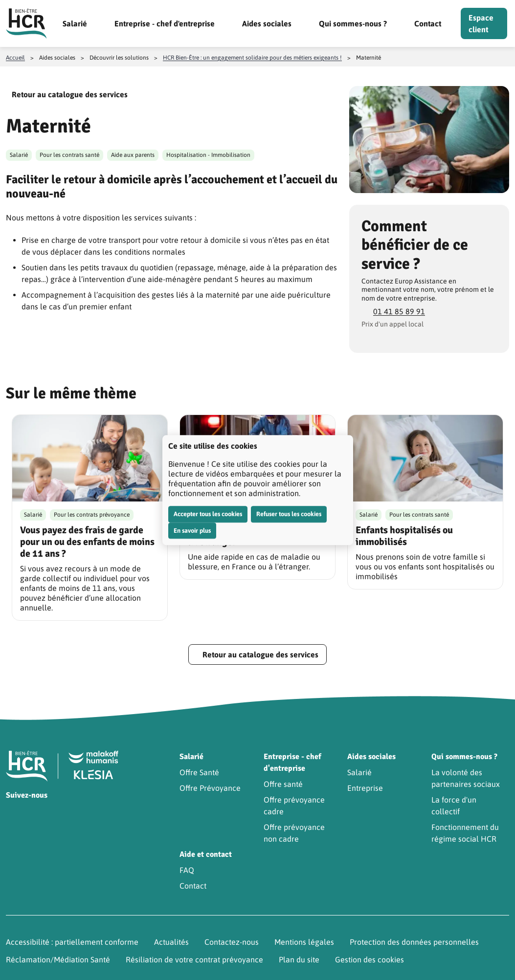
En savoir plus (192, 531)
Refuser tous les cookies (289, 514)
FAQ (187, 870)
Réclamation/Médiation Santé (58, 959)
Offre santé (283, 784)
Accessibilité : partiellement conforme (72, 942)
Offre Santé (199, 772)
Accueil (15, 58)
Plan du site (299, 959)
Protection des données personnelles (414, 942)
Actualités (171, 942)
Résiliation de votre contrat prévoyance (194, 959)
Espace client (481, 23)
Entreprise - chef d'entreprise (165, 23)
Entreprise (365, 788)
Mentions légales (304, 942)
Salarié (75, 23)
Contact (428, 23)
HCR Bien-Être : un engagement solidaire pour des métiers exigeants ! (252, 58)
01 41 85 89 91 (399, 311)
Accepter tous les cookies (208, 514)
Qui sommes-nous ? (353, 23)
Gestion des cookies (369, 959)
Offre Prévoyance (210, 788)
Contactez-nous (232, 942)
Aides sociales (267, 23)
